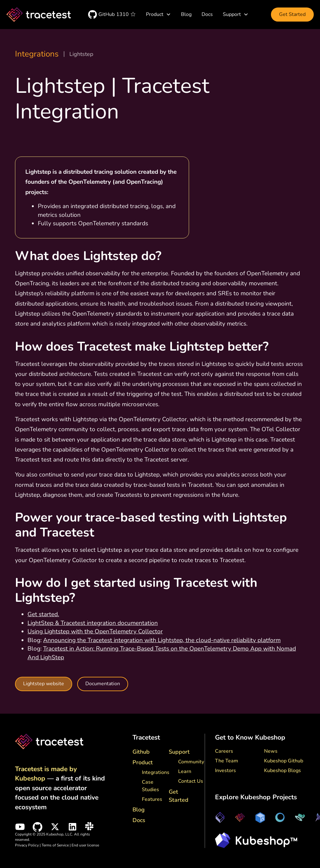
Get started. (43, 614)
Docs (207, 14)
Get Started (292, 14)
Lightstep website (44, 684)
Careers (224, 751)
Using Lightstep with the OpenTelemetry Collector (95, 631)
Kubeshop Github (284, 761)
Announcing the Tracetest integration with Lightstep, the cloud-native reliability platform (162, 640)
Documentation (103, 684)
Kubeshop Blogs (282, 771)
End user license (85, 845)
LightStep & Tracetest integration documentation (93, 623)
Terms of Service (56, 845)
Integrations (37, 54)
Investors (225, 771)
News (271, 751)
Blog (186, 14)
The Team (227, 761)
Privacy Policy (27, 845)
